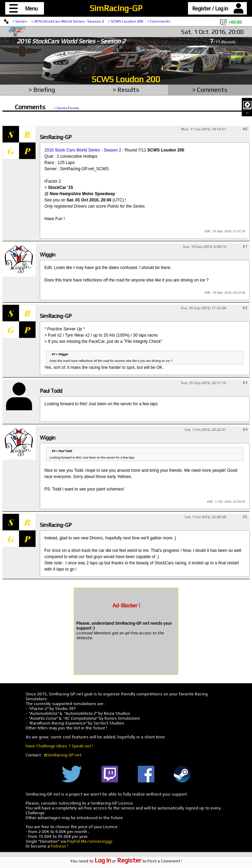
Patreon (58, 846)
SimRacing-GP (116, 8)
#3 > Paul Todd (62, 451)
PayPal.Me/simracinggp (90, 841)
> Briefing (42, 90)
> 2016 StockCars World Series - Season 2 (67, 21)
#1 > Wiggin (60, 354)
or (118, 861)
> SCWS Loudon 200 (125, 21)
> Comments (159, 21)
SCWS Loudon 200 (126, 79)
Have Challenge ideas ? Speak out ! (59, 746)
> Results (126, 90)
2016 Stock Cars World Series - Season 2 (83, 150)
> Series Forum (66, 108)
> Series (20, 21)
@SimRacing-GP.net (63, 755)
